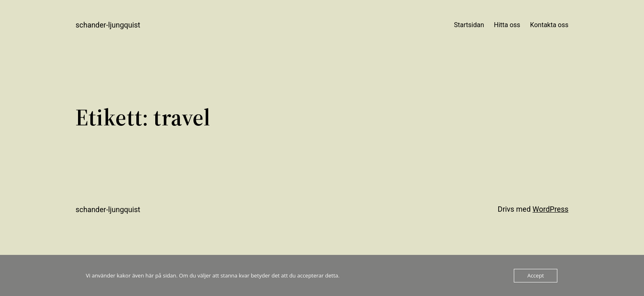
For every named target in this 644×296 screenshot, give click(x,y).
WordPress (551, 209)
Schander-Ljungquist (108, 25)
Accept (536, 275)
